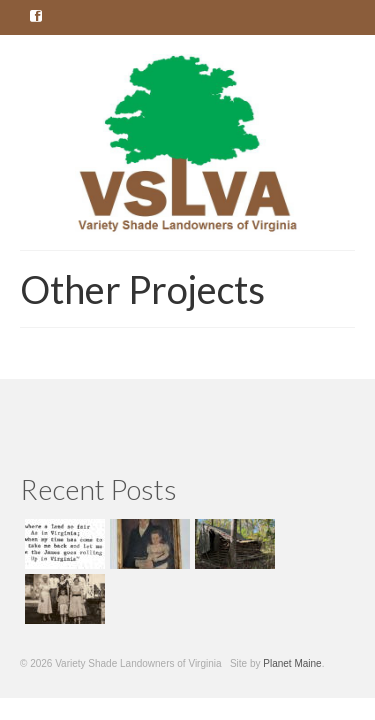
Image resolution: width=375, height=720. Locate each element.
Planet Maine (292, 663)
